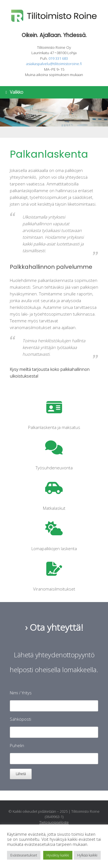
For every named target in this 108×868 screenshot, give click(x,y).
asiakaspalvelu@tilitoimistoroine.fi (54, 64)
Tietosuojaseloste (54, 822)
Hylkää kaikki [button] (87, 855)
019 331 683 (58, 58)
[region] (54, 118)
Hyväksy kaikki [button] (58, 855)
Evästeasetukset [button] (24, 855)
